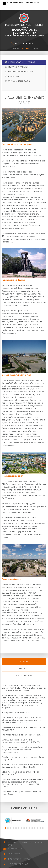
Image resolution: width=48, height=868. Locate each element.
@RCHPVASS (14, 854)
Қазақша (16, 48)
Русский (26, 48)
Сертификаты (24, 676)
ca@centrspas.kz (16, 849)
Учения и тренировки (19, 81)
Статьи (24, 661)
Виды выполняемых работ (22, 62)
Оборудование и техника (21, 72)
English (35, 48)
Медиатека (24, 669)
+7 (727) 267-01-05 (24, 43)
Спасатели (14, 76)
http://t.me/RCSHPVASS (19, 859)
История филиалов (18, 67)
